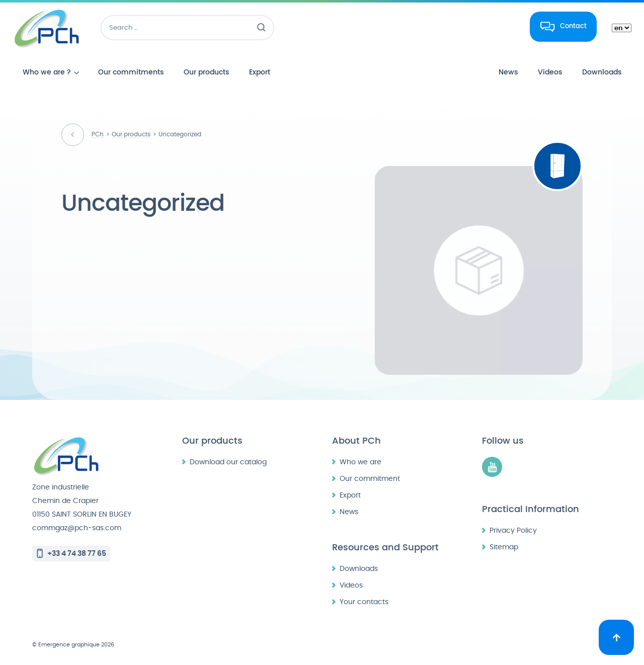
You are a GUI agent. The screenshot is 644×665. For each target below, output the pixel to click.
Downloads (359, 569)
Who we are (360, 462)
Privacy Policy (513, 530)
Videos (351, 585)
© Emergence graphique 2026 (73, 645)
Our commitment (370, 479)
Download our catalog (228, 462)
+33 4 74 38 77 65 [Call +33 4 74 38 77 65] (77, 554)
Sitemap (504, 547)
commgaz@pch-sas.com (77, 528)
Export (350, 495)
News (349, 512)
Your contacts (364, 602)
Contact (573, 26)
